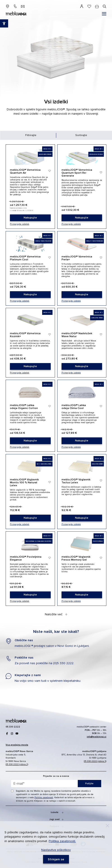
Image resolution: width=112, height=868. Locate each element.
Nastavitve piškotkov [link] (56, 850)
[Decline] (107, 826)
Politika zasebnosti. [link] (62, 841)
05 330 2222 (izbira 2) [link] (17, 764)
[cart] (97, 6)
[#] (104, 14)
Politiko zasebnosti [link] (44, 798)
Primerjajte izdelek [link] (20, 224)
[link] (30, 218)
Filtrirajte (31, 135)
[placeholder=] (56, 784)
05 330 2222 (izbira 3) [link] (95, 761)
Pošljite (89, 784)
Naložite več (56, 614)
